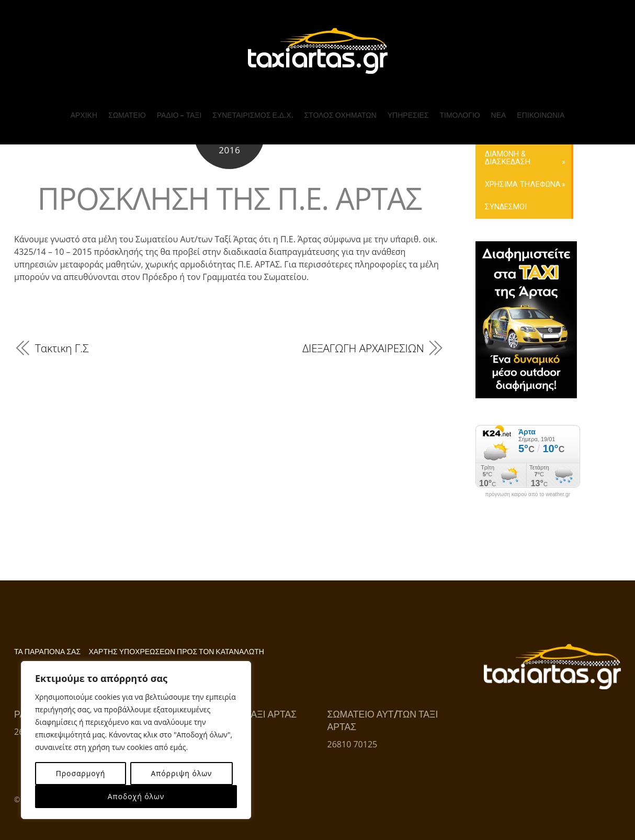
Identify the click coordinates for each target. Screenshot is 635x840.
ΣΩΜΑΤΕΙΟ (129, 109)
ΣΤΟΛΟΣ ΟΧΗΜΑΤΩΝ (340, 109)
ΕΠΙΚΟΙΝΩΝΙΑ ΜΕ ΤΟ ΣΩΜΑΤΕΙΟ (556, 154)
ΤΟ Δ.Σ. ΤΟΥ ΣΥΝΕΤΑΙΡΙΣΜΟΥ (247, 149)
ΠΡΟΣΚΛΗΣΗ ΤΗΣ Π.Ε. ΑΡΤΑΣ (229, 198)
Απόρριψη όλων (181, 773)
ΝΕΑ (497, 109)
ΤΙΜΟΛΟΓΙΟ (459, 109)
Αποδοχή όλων (136, 796)
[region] (136, 740)
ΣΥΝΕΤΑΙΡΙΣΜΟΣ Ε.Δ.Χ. (253, 109)
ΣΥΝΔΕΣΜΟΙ (506, 207)
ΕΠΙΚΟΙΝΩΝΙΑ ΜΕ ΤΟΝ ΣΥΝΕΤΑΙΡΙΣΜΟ (558, 141)
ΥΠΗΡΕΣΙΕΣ (408, 109)
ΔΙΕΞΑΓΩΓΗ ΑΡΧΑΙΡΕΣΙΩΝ (363, 348)
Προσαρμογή (81, 773)
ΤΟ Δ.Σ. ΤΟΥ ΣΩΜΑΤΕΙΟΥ (157, 148)
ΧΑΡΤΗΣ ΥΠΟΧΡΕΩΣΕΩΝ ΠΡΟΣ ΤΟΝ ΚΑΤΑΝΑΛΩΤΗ (176, 652)
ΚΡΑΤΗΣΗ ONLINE (551, 164)
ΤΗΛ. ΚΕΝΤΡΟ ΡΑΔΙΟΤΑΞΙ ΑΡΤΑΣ (563, 128)
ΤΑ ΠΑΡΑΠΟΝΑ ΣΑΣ (47, 652)
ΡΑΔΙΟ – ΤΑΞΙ (180, 109)
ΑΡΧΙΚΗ (86, 109)
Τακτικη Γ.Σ (62, 348)
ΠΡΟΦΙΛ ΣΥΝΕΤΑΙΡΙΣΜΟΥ (261, 126)
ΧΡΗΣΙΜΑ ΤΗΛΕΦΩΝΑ (523, 184)
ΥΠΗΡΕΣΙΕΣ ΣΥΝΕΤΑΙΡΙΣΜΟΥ (247, 136)
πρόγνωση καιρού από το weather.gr (528, 495)
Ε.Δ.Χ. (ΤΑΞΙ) (331, 126)
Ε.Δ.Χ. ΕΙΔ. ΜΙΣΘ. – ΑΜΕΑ (352, 133)
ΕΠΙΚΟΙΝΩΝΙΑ (539, 109)
